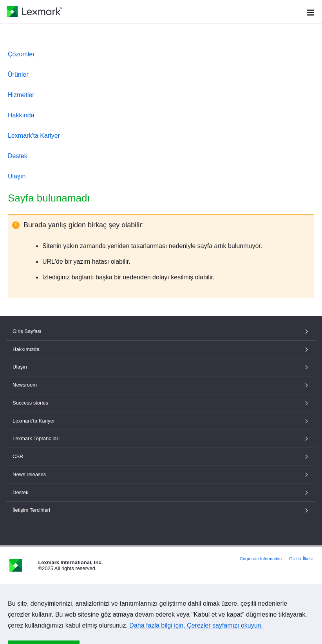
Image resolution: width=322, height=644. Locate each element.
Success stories (161, 403)
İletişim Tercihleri (161, 510)
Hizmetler (21, 95)
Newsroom (161, 385)
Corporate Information (261, 559)
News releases (161, 474)
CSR (161, 456)
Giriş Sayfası (161, 331)
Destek (18, 156)
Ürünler (18, 75)
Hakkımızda (161, 349)
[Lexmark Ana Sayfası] (34, 12)
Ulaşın (17, 176)
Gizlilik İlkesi (301, 559)
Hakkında (21, 115)
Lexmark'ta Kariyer (34, 136)
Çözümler (21, 54)
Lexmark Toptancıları (161, 438)
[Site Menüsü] (310, 12)
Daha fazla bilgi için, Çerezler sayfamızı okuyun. (196, 625)
